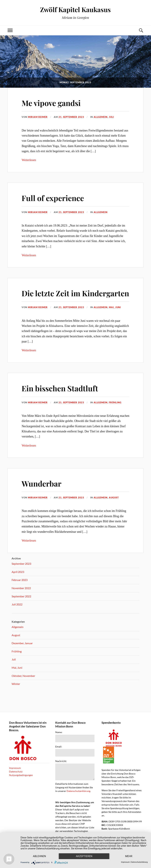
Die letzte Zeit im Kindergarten (75, 293)
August (114, 498)
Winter (16, 684)
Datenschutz (16, 771)
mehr (129, 856)
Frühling (115, 402)
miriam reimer (38, 117)
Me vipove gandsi (51, 103)
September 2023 (21, 564)
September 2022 (21, 596)
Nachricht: (61, 761)
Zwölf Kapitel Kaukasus (75, 9)
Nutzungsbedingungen (21, 775)
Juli (111, 117)
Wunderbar (42, 483)
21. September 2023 (71, 117)
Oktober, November (23, 676)
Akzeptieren (84, 856)
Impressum (15, 768)
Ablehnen (39, 856)
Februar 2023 (20, 580)
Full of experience (53, 198)
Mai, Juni (115, 307)
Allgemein (101, 117)
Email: (59, 747)
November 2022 (21, 588)
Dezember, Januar (22, 643)
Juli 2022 (17, 604)
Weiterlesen (29, 160)
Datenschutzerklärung (78, 791)
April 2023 (18, 572)
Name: (59, 732)
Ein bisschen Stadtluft (60, 388)
